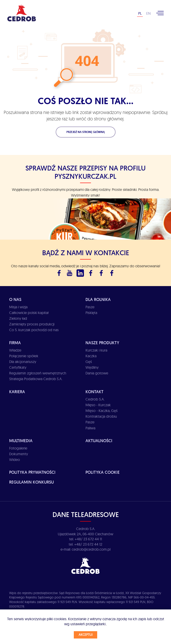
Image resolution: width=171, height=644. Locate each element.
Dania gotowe (97, 373)
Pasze (90, 307)
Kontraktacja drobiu (101, 416)
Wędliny (92, 367)
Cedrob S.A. (95, 399)
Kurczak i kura (96, 350)
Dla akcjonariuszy (23, 362)
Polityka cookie (103, 472)
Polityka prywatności (32, 472)
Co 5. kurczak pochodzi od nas (34, 330)
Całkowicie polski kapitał (29, 313)
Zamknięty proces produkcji (32, 324)
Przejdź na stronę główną (86, 132)
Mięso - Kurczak (98, 405)
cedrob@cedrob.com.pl (91, 549)
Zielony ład (18, 318)
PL (140, 13)
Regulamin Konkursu (32, 482)
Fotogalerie (18, 448)
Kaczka (91, 356)
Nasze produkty (102, 343)
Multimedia (21, 441)
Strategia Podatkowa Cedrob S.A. (36, 379)
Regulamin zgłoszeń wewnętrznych (38, 373)
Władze (15, 350)
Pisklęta (91, 313)
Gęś (89, 362)
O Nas (15, 299)
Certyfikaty (18, 367)
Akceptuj (86, 635)
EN (148, 13)
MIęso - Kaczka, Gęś (102, 411)
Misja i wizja (18, 307)
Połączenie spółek (24, 356)
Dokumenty (19, 454)
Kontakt (94, 392)
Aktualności (99, 441)
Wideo (15, 460)
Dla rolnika (98, 299)
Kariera (17, 392)
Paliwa (90, 428)
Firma (15, 343)
